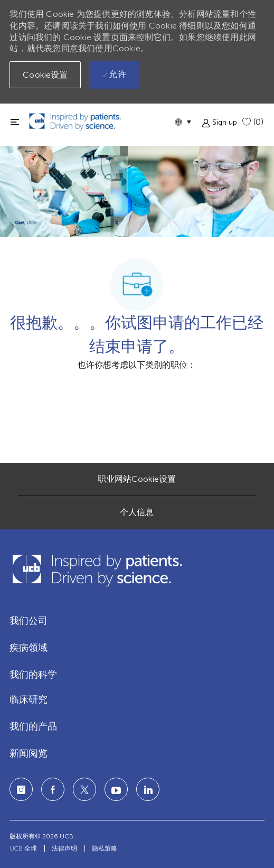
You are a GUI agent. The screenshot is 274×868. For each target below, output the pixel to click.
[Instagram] (21, 789)
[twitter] (84, 789)
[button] (183, 122)
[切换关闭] (15, 122)
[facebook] (53, 789)
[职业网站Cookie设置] (137, 479)
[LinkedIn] (116, 789)
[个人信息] (137, 512)
